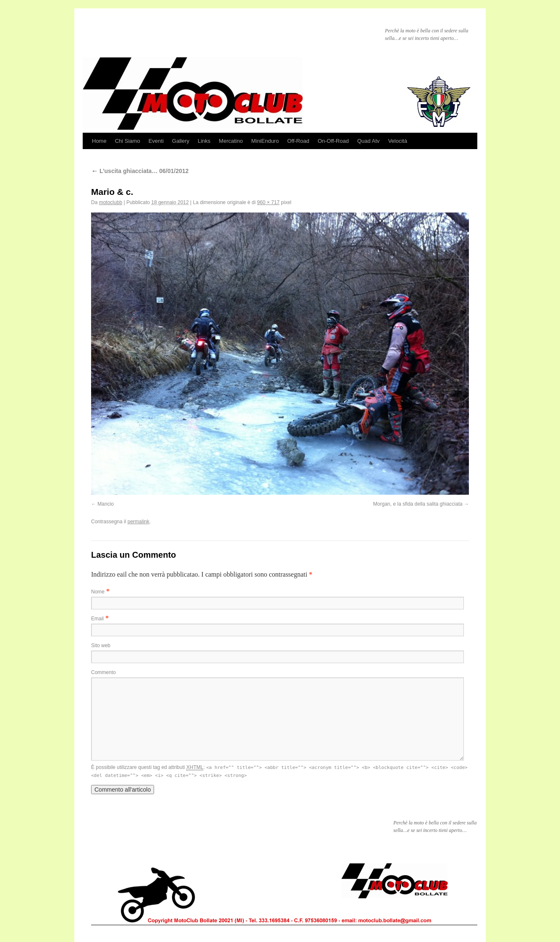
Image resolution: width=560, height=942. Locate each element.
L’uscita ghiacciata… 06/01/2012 (140, 171)
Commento (103, 672)
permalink (139, 522)
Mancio (106, 504)
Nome (98, 592)
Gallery (181, 141)
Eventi (156, 141)
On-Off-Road (333, 141)
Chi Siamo (128, 141)
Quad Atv (368, 141)
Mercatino (231, 141)
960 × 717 (268, 202)
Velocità (398, 141)
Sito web (101, 645)
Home (99, 141)
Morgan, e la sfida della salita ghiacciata (418, 504)
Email (97, 619)
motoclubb (111, 202)
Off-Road (298, 141)
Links (204, 141)
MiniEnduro (265, 141)
